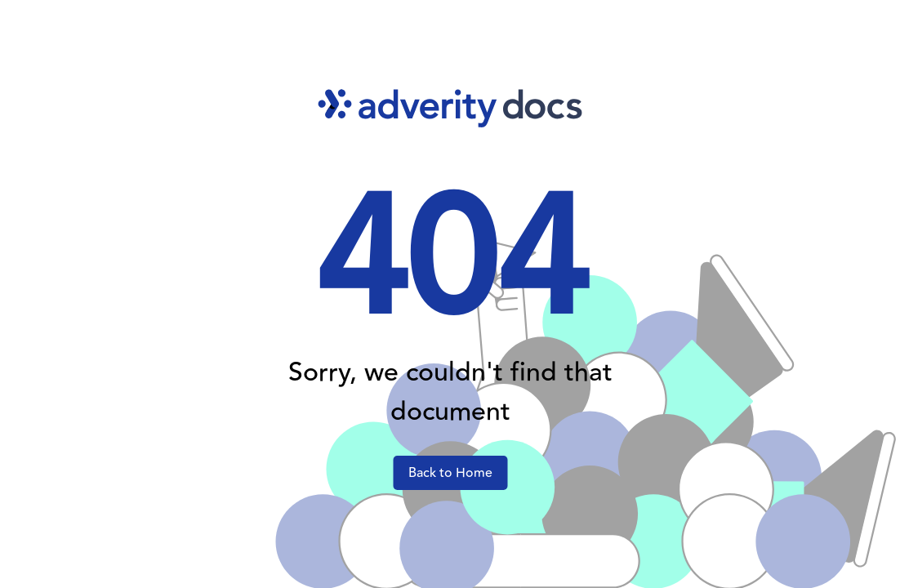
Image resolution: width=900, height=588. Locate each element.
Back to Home (450, 473)
